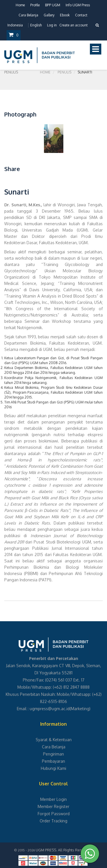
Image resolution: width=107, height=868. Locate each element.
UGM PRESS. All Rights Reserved (64, 850)
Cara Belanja (28, 15)
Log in (52, 25)
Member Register (53, 806)
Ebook (65, 15)
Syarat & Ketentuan (54, 740)
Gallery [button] (49, 15)
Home (20, 5)
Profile (35, 5)
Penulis (64, 72)
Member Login (53, 799)
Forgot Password (54, 814)
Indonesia (15, 25)
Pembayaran (53, 761)
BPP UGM (53, 5)
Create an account (73, 25)
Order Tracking (53, 821)
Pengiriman (53, 754)
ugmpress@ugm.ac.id (50, 709)
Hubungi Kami (53, 768)
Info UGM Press (78, 5)
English (36, 25)
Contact (81, 15)
